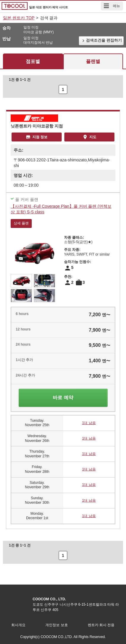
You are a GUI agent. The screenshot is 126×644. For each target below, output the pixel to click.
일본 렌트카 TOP (19, 18)
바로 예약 (63, 397)
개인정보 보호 (56, 625)
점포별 (33, 61)
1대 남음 (89, 423)
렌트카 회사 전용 (101, 625)
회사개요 (18, 625)
